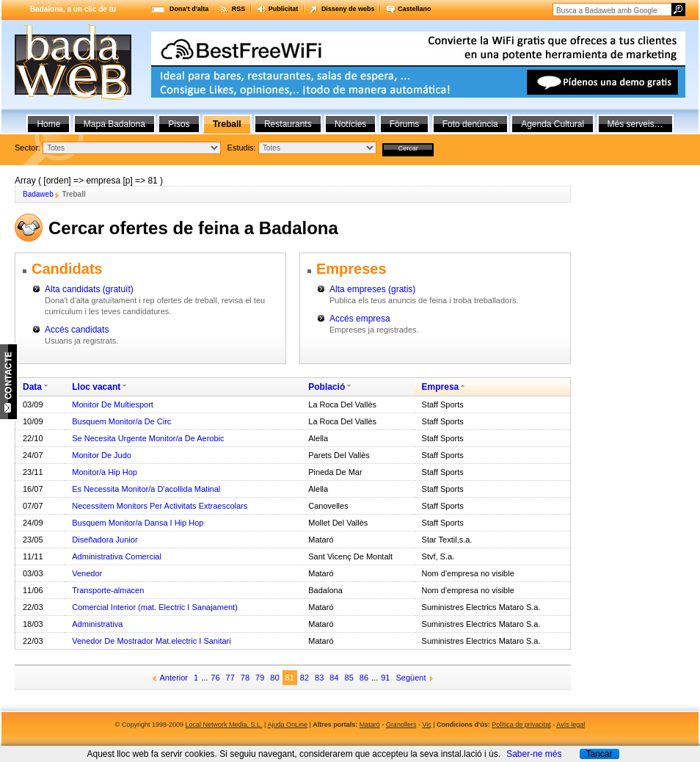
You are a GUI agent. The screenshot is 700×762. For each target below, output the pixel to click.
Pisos (179, 124)
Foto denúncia (470, 124)
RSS (239, 9)
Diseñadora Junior (105, 540)
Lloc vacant (96, 387)
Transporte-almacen (108, 590)
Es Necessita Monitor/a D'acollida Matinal (146, 489)
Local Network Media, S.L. (224, 725)
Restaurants (288, 124)
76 (215, 678)
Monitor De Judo (102, 455)
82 (305, 678)
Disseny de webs (348, 9)
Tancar (599, 754)
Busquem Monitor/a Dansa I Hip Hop (138, 523)
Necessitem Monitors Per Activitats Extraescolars (160, 506)
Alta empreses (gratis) (372, 289)
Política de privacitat (521, 725)
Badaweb (38, 194)
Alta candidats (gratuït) (89, 289)
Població (327, 387)
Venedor (87, 573)
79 (260, 678)
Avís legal (570, 725)
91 (385, 678)
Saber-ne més (534, 754)
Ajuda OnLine (287, 725)
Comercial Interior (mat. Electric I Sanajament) (155, 607)
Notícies (350, 124)
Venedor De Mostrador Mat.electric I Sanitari (151, 641)
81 (290, 678)
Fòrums (405, 124)
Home (48, 124)
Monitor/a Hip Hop (105, 472)
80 (274, 678)
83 (319, 678)
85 (349, 678)
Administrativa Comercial (117, 556)
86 (364, 678)
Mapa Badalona (114, 124)
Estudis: (242, 148)
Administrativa (97, 624)
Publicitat (284, 9)
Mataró (370, 725)
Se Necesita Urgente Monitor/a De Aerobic (148, 438)
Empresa (441, 387)
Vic (426, 725)
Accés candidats (77, 330)
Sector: (28, 148)
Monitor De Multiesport (113, 404)
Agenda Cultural (553, 124)
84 (334, 678)
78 (245, 678)
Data (32, 387)
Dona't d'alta (189, 9)
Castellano (415, 9)
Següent (411, 678)
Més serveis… (635, 124)
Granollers (401, 725)
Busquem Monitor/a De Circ (121, 421)
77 (230, 678)
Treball (227, 124)
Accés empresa (360, 319)
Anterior (174, 678)
